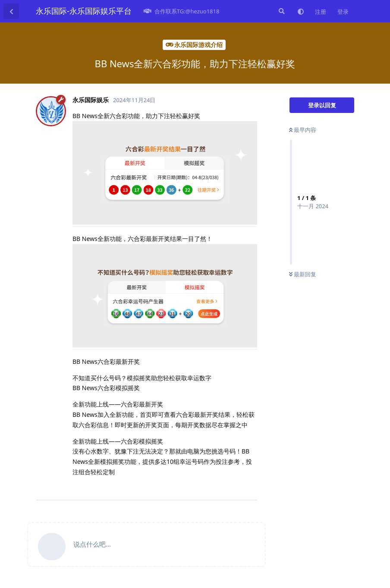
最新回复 (303, 274)
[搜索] (281, 11)
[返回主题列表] (11, 11)
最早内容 (303, 130)
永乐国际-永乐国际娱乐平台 (84, 11)
